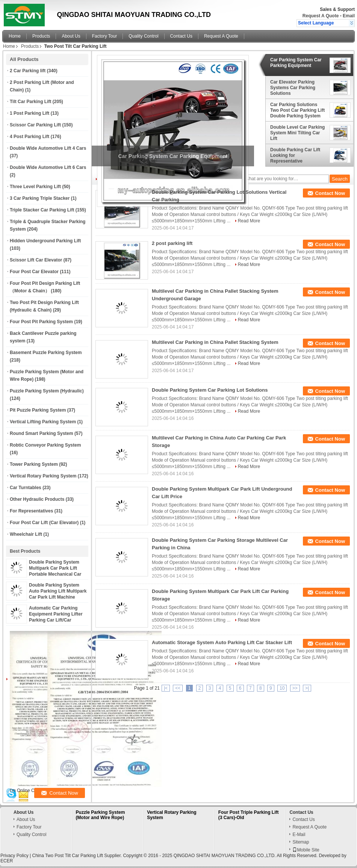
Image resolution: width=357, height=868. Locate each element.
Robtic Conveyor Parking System (45, 445)
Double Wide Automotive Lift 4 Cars (48, 148)
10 (282, 688)
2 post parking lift (172, 243)
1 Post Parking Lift (29, 113)
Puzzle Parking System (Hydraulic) (47, 391)
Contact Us (181, 36)
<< (178, 688)
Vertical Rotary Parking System (43, 476)
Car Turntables (26, 488)
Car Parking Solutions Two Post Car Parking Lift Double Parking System (297, 110)
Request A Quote (321, 16)
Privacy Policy (14, 856)
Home (15, 36)
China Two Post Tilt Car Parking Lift (67, 856)
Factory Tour (104, 36)
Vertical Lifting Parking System (43, 422)
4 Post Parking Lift (29, 137)
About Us (71, 36)
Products (41, 36)
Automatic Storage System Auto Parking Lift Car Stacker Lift (222, 642)
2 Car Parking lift (28, 71)
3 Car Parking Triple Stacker (40, 198)
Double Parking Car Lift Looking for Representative (295, 155)
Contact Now (330, 193)
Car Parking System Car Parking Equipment (296, 63)
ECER (7, 861)
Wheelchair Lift (26, 534)
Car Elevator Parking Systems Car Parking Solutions (293, 88)
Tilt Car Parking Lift (30, 102)
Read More (249, 221)
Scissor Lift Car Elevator (36, 260)
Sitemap (301, 842)
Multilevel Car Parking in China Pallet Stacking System (215, 342)
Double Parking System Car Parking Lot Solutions (210, 390)
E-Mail (299, 835)
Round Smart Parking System (42, 433)
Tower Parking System (34, 464)
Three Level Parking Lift (35, 187)
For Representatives (31, 511)
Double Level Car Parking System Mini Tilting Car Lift (297, 133)
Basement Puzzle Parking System (46, 353)
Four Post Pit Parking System (41, 322)
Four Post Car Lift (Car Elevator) (44, 523)
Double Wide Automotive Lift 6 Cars (48, 167)
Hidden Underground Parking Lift (45, 241)
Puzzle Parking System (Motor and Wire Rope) (101, 815)
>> (295, 688)
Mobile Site (306, 850)
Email (349, 16)
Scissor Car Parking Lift (35, 125)
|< (166, 688)
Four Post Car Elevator (34, 272)
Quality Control (143, 36)
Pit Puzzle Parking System (38, 410)
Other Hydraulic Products (37, 499)
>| (307, 688)
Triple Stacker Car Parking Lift (42, 210)
